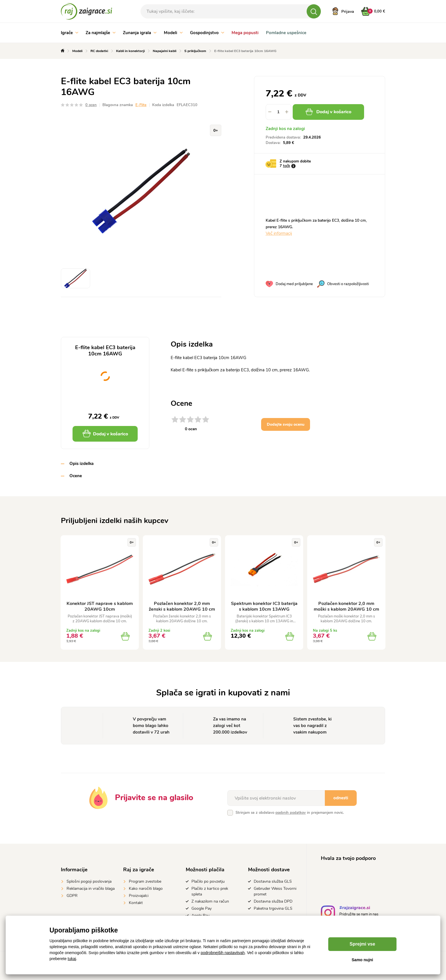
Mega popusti (245, 33)
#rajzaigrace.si (355, 908)
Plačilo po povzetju (208, 881)
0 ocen (91, 105)
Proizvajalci (139, 896)
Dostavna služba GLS (273, 881)
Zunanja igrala (140, 33)
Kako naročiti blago (146, 889)
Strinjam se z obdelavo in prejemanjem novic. (290, 813)
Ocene (76, 476)
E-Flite (141, 105)
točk (287, 166)
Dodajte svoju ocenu (286, 424)
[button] (287, 112)
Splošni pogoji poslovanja (89, 881)
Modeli (173, 33)
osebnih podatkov (291, 813)
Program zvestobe (145, 881)
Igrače (70, 33)
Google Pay (202, 908)
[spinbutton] (278, 112)
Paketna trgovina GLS (273, 908)
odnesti (341, 798)
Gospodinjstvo (207, 33)
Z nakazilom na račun (210, 901)
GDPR (72, 896)
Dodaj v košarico (328, 112)
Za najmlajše (101, 33)
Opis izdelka (81, 464)
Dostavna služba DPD (273, 901)
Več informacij (279, 233)
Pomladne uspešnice (286, 33)
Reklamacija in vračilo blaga (91, 889)
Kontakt (136, 903)
